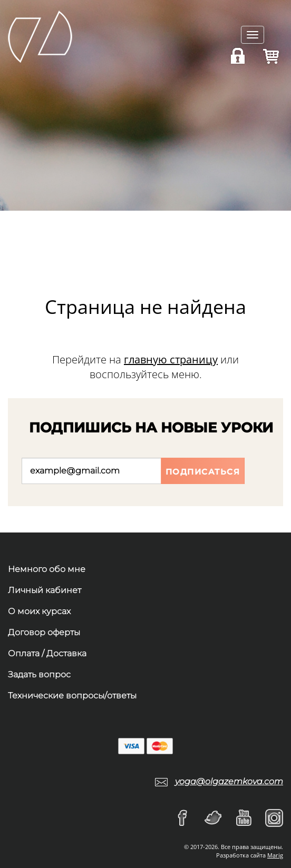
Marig (275, 855)
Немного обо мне (47, 569)
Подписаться (203, 472)
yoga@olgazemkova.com (229, 781)
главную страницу (171, 359)
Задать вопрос (39, 674)
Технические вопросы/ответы (72, 696)
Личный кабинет (45, 590)
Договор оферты (44, 632)
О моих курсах (39, 611)
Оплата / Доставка (47, 653)
